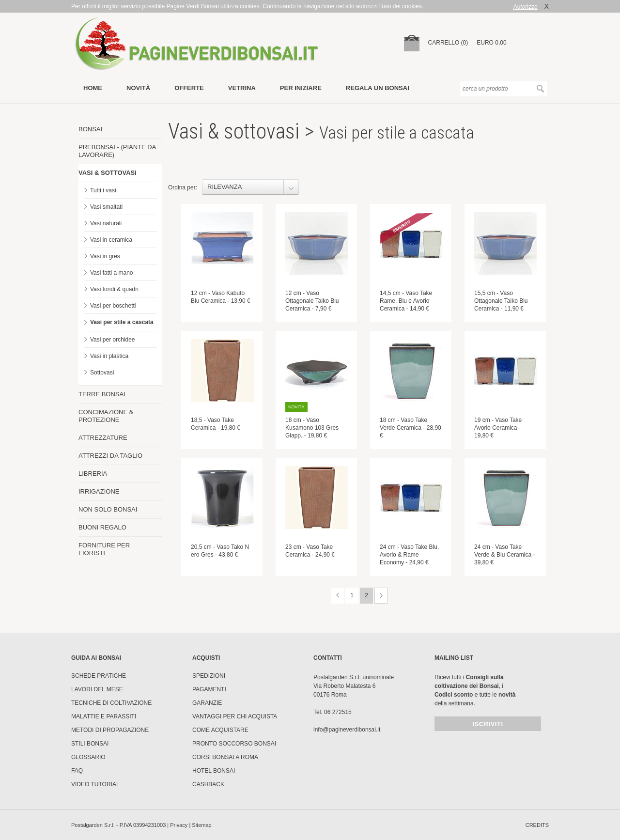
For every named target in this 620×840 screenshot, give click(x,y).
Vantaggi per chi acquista (235, 716)
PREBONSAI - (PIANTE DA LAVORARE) (117, 151)
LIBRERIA (93, 474)
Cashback (208, 784)
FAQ (77, 771)
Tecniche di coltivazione (111, 703)
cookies (412, 6)
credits (537, 825)
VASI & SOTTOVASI (108, 173)
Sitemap (201, 825)
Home (93, 88)
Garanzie (207, 703)
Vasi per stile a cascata (122, 322)
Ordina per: (183, 187)
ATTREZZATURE (103, 438)
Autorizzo (526, 7)
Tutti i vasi (103, 190)
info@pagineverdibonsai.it (347, 730)
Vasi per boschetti (113, 306)
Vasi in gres (105, 256)
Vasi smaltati (106, 207)
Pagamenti (209, 689)
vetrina (242, 88)
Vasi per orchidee (113, 340)
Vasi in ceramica (111, 240)
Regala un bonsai (378, 88)
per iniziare (301, 88)
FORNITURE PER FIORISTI (104, 549)
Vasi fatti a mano (112, 273)
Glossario (88, 757)
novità (138, 88)
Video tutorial (95, 784)
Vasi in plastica (109, 356)
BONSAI (90, 129)
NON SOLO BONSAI (108, 509)
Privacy (179, 825)
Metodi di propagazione (110, 730)
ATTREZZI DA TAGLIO (110, 456)
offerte (189, 88)
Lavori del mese (97, 689)
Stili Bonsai (90, 744)
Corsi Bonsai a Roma (225, 757)
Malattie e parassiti (104, 716)
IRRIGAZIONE (99, 491)
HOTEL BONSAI (214, 771)
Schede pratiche (99, 676)
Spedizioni (209, 676)
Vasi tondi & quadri (114, 289)
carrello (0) (448, 43)
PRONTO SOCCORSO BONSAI (234, 744)
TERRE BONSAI (102, 394)
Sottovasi (102, 373)
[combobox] (250, 187)
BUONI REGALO (102, 527)
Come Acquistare (220, 730)
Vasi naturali (106, 223)
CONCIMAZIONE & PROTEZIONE (106, 416)
